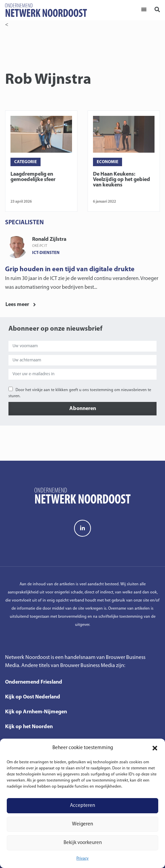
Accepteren (82, 806)
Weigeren (82, 824)
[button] (155, 748)
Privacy (82, 859)
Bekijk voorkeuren (83, 843)
